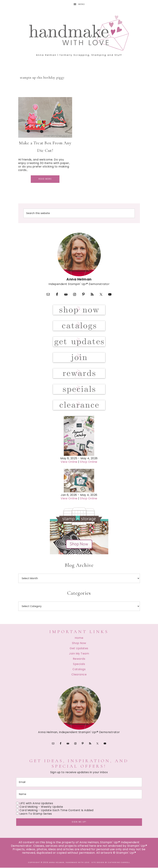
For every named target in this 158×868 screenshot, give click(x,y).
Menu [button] (82, 4)
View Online (69, 462)
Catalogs (79, 669)
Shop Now (79, 643)
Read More (45, 179)
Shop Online (89, 462)
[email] (79, 783)
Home (79, 638)
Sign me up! (79, 822)
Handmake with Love (79, 33)
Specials (79, 664)
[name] (79, 795)
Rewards (79, 659)
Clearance (79, 675)
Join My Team (79, 654)
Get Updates (79, 648)
